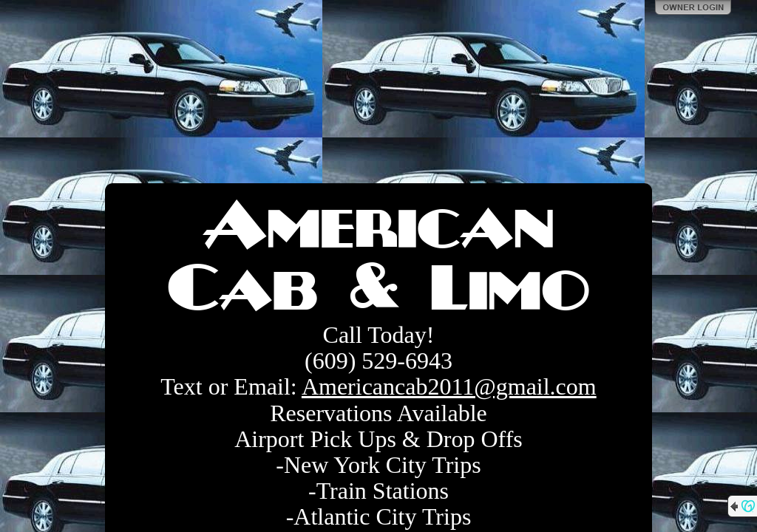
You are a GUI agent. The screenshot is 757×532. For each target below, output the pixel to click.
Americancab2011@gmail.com (449, 386)
